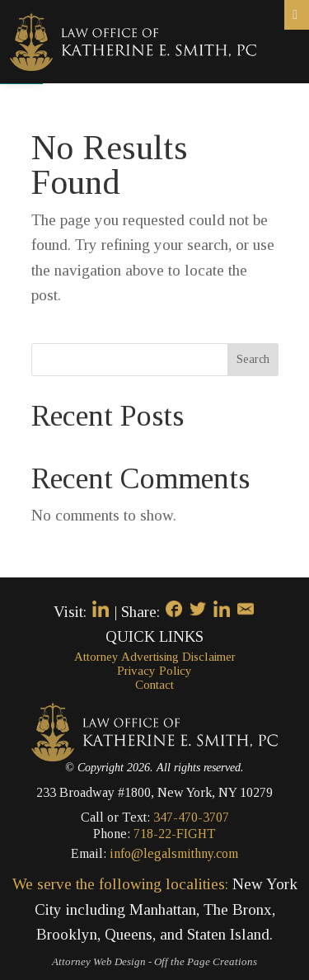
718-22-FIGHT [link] (175, 834)
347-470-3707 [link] (191, 817)
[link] (133, 40)
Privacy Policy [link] (154, 671)
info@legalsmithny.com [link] (174, 853)
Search (253, 359)
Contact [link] (154, 685)
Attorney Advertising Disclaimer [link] (155, 657)
